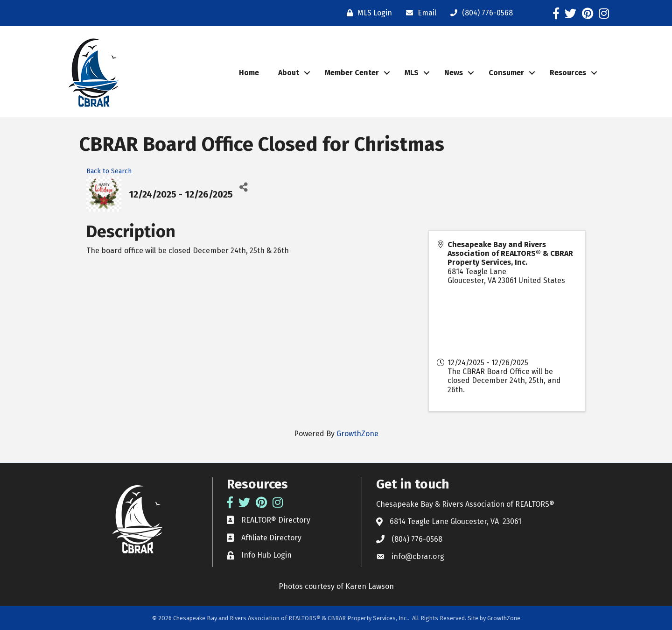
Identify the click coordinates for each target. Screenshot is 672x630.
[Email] (419, 13)
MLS (412, 73)
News (454, 73)
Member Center (352, 73)
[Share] (243, 187)
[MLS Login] (367, 13)
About (289, 73)
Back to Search (109, 171)
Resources (568, 73)
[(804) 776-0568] (479, 13)
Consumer (506, 73)
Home (249, 73)
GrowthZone (357, 434)
